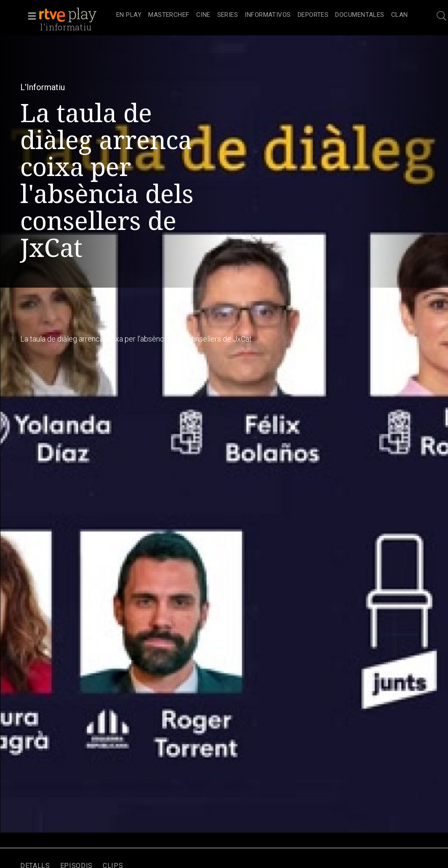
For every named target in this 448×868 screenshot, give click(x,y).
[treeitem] (129, 15)
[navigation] (262, 15)
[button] (29, 16)
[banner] (76, 15)
